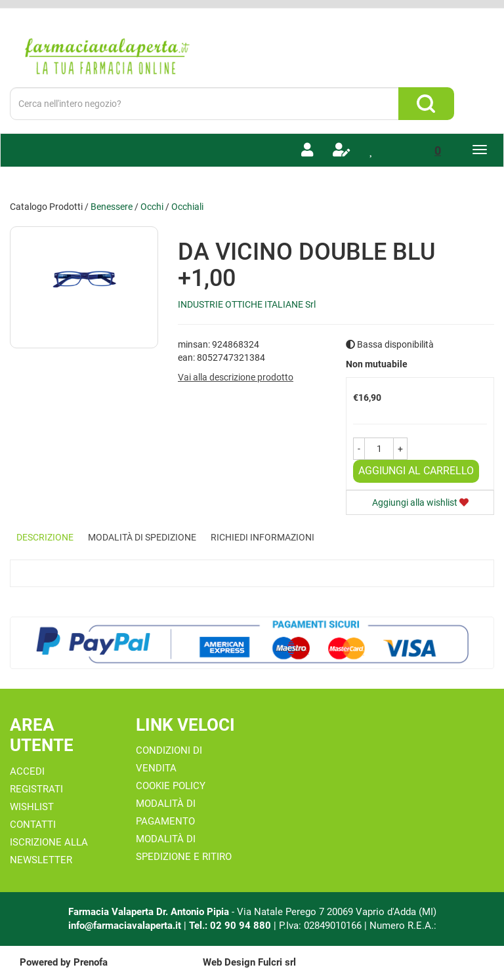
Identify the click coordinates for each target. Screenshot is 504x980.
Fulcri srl (277, 962)
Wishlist (32, 807)
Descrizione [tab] (45, 537)
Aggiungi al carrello (416, 471)
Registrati (36, 789)
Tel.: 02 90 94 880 (231, 926)
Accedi (27, 771)
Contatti (33, 825)
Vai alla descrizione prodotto (236, 377)
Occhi (152, 207)
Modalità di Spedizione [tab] (142, 537)
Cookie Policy (171, 786)
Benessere (112, 207)
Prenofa (91, 962)
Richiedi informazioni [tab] (262, 537)
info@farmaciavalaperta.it (125, 926)
